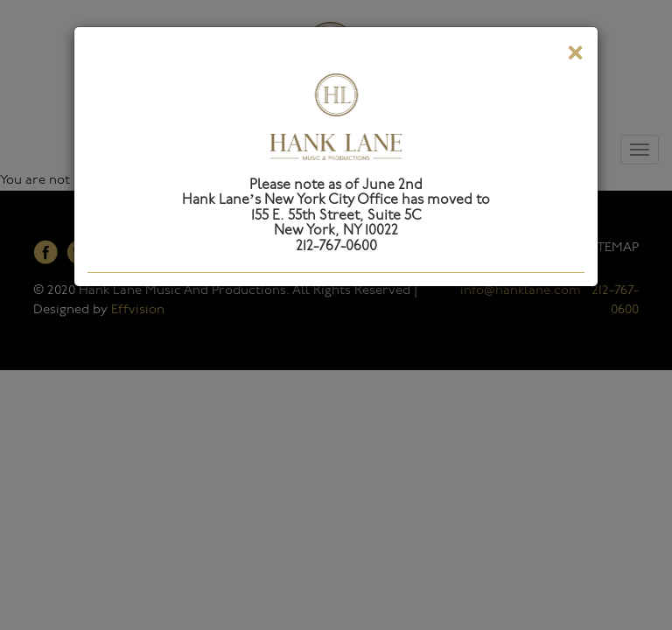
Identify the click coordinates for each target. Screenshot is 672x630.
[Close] (575, 56)
